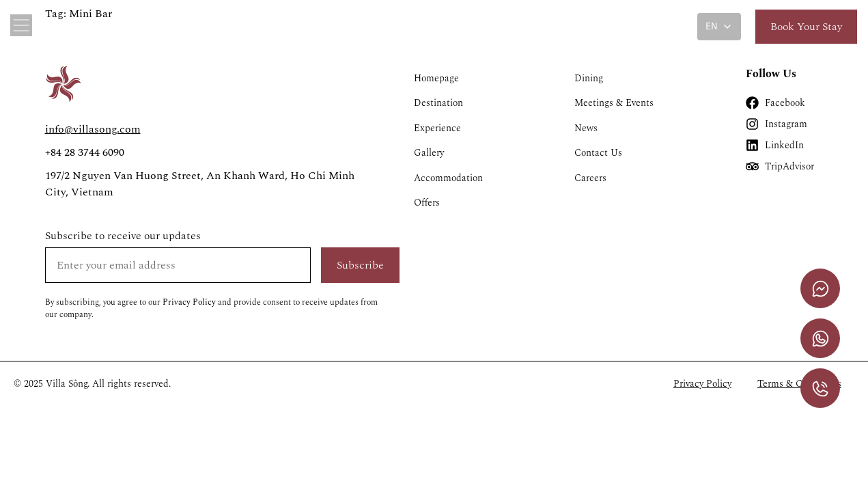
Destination (438, 104)
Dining (589, 78)
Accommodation (448, 179)
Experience (437, 129)
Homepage (436, 78)
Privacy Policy (189, 302)
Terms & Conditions (799, 384)
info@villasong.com (93, 129)
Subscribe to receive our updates (123, 236)
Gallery (429, 154)
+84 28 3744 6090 (85, 152)
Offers (427, 205)
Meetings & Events (614, 104)
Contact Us (598, 154)
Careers (590, 179)
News (586, 129)
